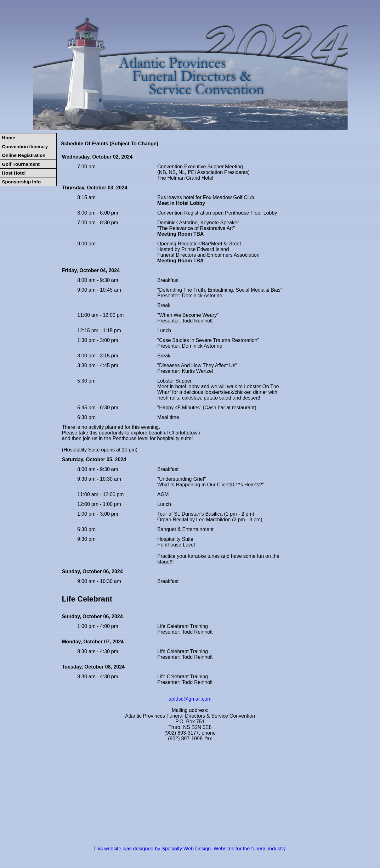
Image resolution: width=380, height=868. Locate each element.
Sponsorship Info (21, 182)
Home (9, 138)
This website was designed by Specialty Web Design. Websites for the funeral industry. (190, 849)
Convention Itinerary (25, 146)
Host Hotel (14, 173)
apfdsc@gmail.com (190, 699)
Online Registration (24, 155)
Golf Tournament (21, 164)
